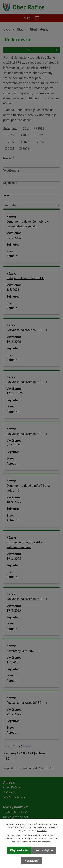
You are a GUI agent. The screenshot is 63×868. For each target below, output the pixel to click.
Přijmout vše (19, 850)
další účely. (42, 830)
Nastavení (32, 861)
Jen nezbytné (44, 850)
